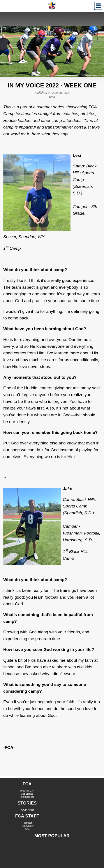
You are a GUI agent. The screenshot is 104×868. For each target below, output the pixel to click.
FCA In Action (27, 810)
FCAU (27, 829)
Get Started (27, 794)
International (27, 797)
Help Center (27, 826)
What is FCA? (27, 791)
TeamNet (27, 823)
